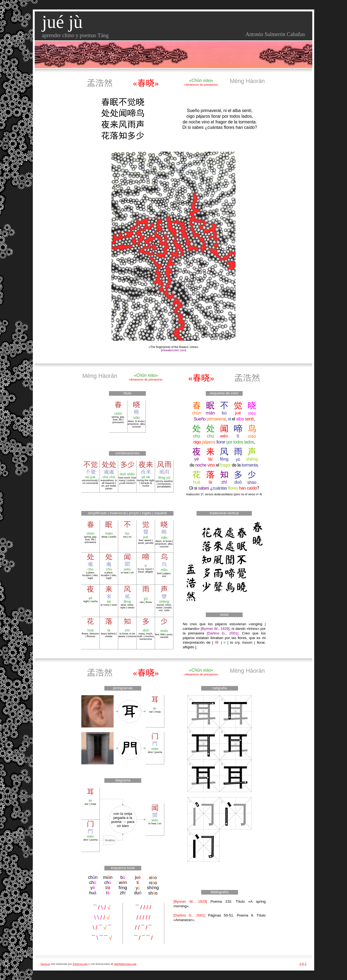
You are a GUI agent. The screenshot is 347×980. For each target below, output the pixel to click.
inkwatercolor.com (173, 350)
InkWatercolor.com (125, 964)
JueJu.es (45, 964)
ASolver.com (80, 964)
